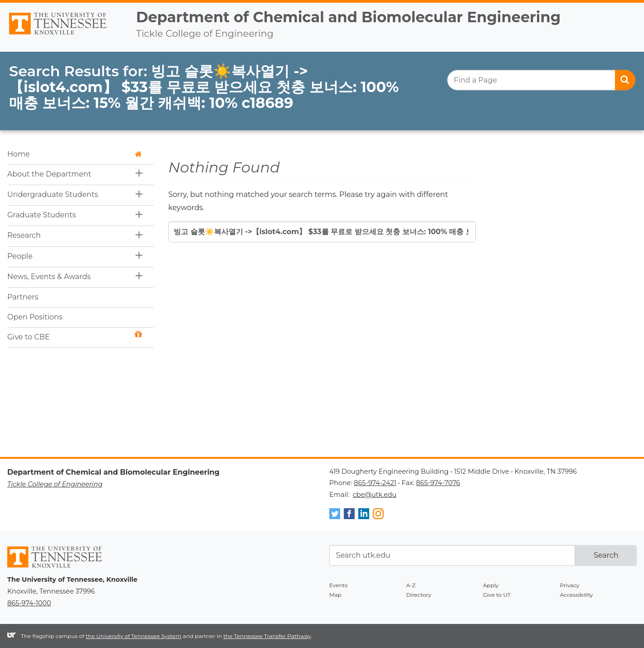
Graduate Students (41, 215)
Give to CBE (75, 336)
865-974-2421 (375, 483)
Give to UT (497, 595)
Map (335, 595)
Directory (419, 595)
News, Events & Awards (49, 277)
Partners (23, 297)
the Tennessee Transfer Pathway (267, 636)
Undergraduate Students (53, 194)
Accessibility (577, 595)
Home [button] (75, 154)
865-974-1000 (29, 603)
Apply (491, 585)
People (20, 256)
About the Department (49, 174)
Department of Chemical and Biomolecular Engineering (348, 17)
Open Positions (35, 317)
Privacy (570, 585)
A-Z (411, 585)
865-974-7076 (438, 483)
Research (24, 235)
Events (338, 585)
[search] (541, 80)
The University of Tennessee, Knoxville (64, 35)
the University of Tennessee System (134, 636)
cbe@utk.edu (375, 495)
